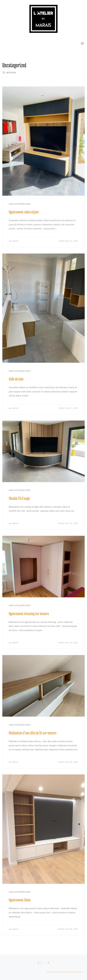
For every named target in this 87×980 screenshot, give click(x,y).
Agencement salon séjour (24, 212)
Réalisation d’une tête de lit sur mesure (33, 733)
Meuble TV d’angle (19, 498)
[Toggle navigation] (82, 43)
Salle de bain (16, 379)
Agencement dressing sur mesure (29, 614)
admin (16, 241)
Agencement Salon (20, 900)
